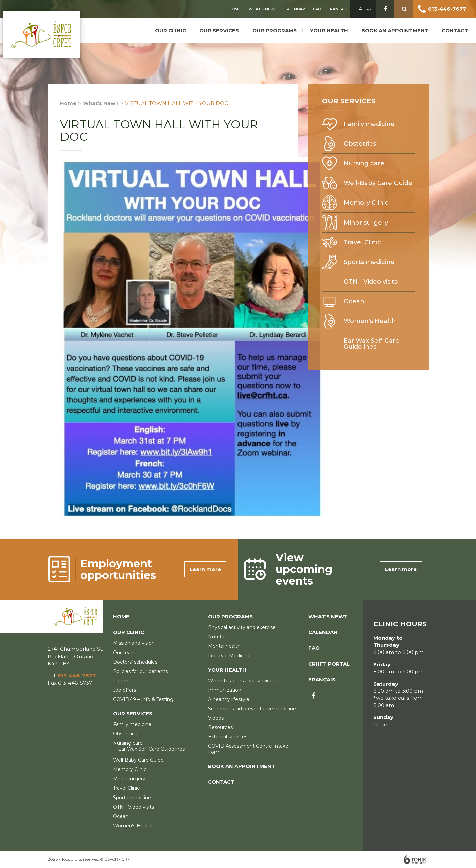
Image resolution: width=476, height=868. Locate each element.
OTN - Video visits (371, 282)
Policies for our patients (140, 671)
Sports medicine (369, 262)
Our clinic (174, 28)
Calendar (295, 9)
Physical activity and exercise (242, 627)
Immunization (225, 690)
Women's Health (370, 321)
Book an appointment (398, 28)
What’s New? (262, 9)
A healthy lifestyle (229, 699)
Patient (122, 681)
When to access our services (242, 681)
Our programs (277, 28)
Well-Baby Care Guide (378, 183)
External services (228, 737)
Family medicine (369, 124)
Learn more (205, 569)
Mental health (224, 646)
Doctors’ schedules (135, 662)
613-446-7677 (447, 9)
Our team (124, 653)
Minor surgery (366, 223)
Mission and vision (134, 643)
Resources (220, 727)
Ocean (354, 301)
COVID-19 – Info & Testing (143, 699)
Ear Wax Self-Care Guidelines (372, 344)
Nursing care (364, 163)
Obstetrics (360, 144)
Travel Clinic (362, 242)
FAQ (317, 9)
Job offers (124, 690)
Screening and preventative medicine (252, 709)
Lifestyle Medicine (229, 656)
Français (337, 9)
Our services (222, 28)
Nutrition (218, 637)
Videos (216, 718)
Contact (458, 28)
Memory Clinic (366, 203)
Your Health (332, 28)
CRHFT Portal (329, 664)
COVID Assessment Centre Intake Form (248, 749)
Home (235, 9)
